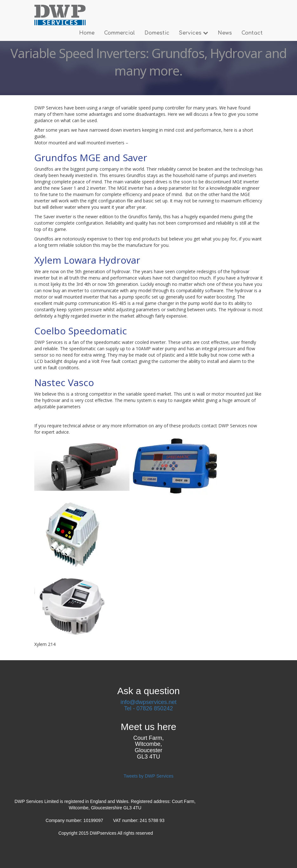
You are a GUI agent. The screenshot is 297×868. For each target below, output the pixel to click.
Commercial (119, 33)
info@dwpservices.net (148, 702)
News (225, 33)
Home (87, 33)
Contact (252, 33)
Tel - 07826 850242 (148, 708)
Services (194, 33)
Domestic (157, 33)
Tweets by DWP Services (149, 776)
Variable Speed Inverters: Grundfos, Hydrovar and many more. (148, 62)
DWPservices (104, 833)
